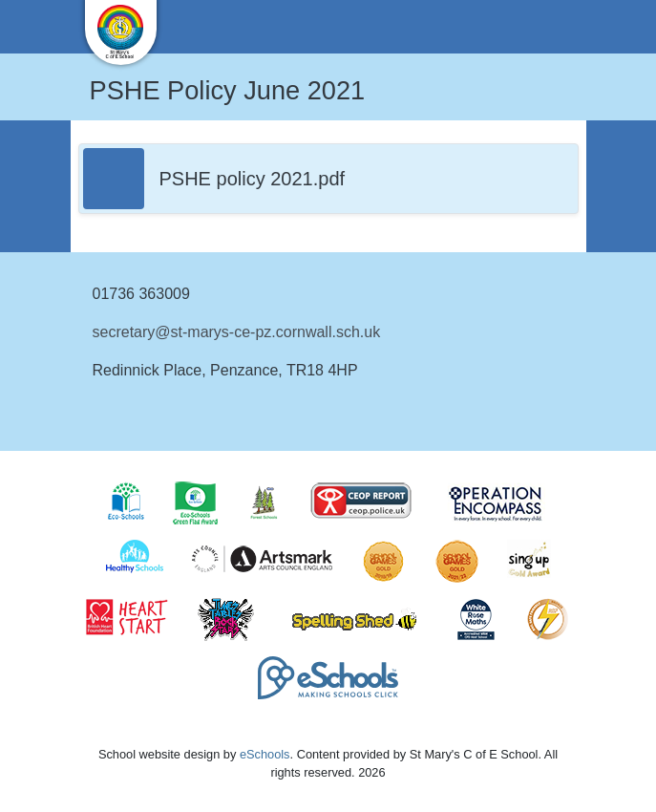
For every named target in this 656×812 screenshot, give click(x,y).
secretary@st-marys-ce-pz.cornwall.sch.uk (237, 332)
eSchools (265, 754)
